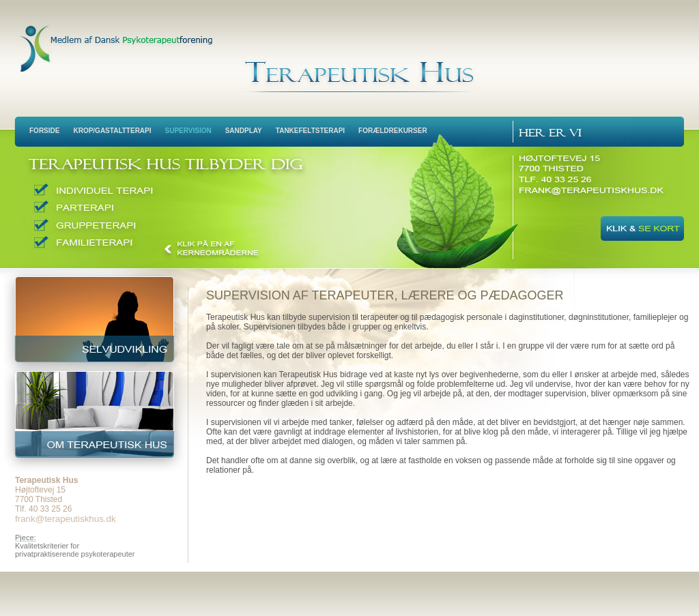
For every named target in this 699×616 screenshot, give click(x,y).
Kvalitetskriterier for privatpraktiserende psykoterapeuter (75, 550)
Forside (44, 131)
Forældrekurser (393, 131)
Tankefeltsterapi (310, 131)
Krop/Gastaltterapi (112, 131)
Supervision (188, 131)
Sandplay (244, 131)
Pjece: (26, 538)
